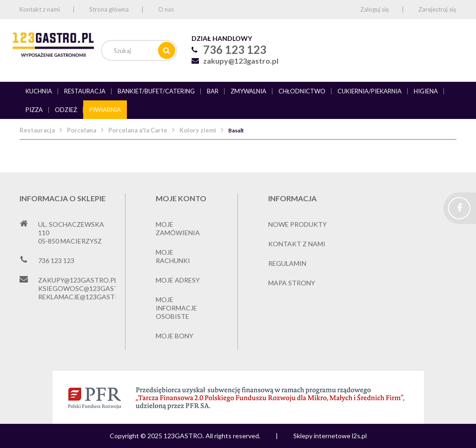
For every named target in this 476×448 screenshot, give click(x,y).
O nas (166, 9)
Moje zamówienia (178, 228)
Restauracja (85, 91)
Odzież (66, 110)
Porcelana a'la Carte (138, 130)
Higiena (426, 91)
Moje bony (175, 336)
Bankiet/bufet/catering (156, 91)
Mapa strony (292, 283)
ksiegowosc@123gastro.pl (88, 288)
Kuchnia (39, 91)
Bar (213, 91)
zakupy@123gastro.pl (241, 61)
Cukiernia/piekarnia (370, 91)
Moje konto (181, 198)
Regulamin (287, 263)
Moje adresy (178, 280)
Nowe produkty (297, 224)
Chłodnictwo (302, 91)
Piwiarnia (105, 110)
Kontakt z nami (40, 9)
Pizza (34, 110)
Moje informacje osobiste (176, 308)
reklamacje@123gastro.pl (86, 297)
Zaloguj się (375, 9)
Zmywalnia (248, 91)
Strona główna (109, 9)
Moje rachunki (173, 256)
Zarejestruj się (437, 9)
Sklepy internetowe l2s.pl (330, 436)
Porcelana (82, 130)
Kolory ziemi (198, 130)
